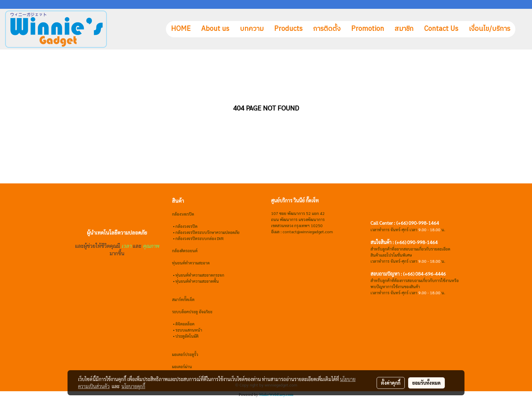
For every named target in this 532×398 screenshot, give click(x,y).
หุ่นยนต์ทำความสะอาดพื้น (197, 281)
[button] (521, 29)
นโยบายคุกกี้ (133, 386)
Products (288, 29)
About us (215, 29)
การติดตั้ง (327, 29)
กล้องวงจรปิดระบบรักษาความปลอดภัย (207, 232)
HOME (181, 29)
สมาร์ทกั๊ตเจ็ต (183, 299)
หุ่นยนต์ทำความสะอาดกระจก (200, 275)
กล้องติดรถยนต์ (185, 251)
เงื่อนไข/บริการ (490, 29)
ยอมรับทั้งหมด (426, 383)
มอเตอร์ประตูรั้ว (185, 354)
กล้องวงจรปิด (186, 226)
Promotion (368, 29)
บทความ (252, 29)
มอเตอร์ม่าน (182, 366)
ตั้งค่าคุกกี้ (391, 383)
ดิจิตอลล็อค (185, 324)
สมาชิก (404, 29)
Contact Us (441, 29)
